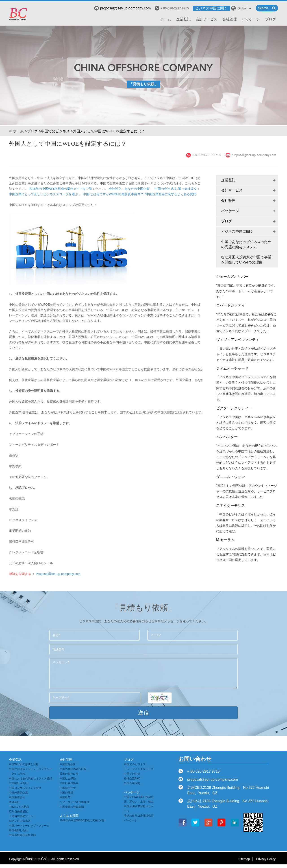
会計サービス (207, 19)
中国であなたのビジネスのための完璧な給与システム (246, 244)
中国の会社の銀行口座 (73, 769)
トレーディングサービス (139, 769)
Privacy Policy (266, 859)
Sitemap (244, 859)
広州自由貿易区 (18, 811)
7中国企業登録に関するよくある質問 (170, 194)
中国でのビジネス (55, 131)
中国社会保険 (68, 778)
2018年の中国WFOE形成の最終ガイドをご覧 (60, 189)
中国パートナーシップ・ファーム (29, 826)
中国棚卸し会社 (18, 830)
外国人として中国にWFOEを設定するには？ (109, 131)
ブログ (270, 19)
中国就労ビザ (68, 788)
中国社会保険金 (69, 783)
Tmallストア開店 (19, 807)
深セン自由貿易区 (20, 821)
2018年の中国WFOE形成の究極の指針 (83, 820)
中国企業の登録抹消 (72, 807)
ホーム (166, 19)
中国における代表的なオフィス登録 (30, 778)
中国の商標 (66, 793)
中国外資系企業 (18, 793)
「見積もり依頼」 (143, 84)
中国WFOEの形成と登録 (24, 764)
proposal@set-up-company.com (122, 8)
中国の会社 (162, 189)
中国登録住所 (68, 764)
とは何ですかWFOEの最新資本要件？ (117, 194)
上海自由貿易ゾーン (21, 816)
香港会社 (14, 802)
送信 (143, 713)
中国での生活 (132, 774)
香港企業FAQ (132, 778)
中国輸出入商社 (18, 783)
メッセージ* (143, 674)
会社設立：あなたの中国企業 (129, 189)
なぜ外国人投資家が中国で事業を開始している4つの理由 (246, 260)
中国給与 (65, 797)
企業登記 (183, 19)
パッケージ (251, 19)
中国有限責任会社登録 (22, 835)
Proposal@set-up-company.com (58, 574)
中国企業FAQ (132, 783)
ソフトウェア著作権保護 (74, 802)
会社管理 (230, 19)
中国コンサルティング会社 (25, 788)
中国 (86, 194)
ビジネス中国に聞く (211, 8)
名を (174, 189)
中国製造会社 (17, 797)
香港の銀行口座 (69, 774)
